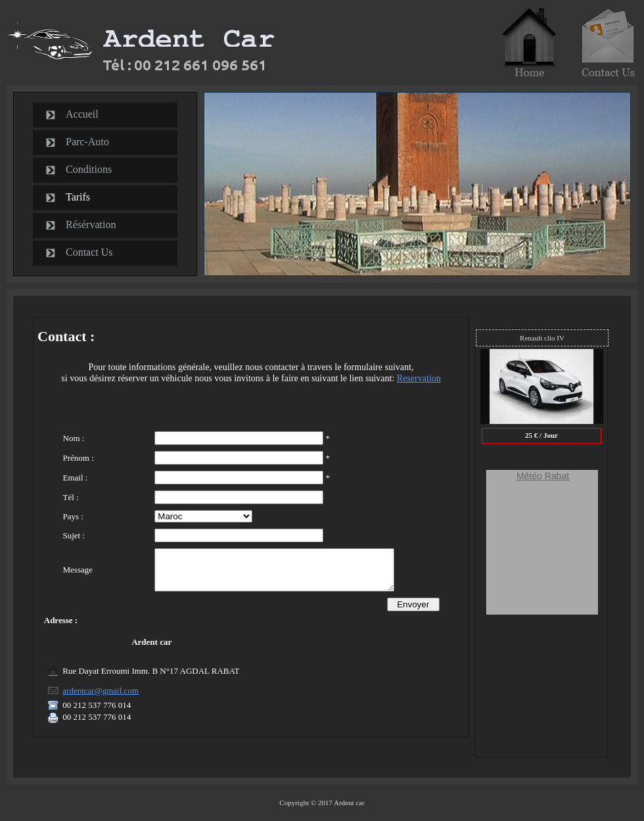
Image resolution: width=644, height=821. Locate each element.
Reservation (419, 378)
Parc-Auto (87, 142)
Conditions (89, 169)
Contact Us (89, 252)
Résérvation (91, 224)
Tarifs (78, 197)
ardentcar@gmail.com (101, 698)
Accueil (82, 114)
